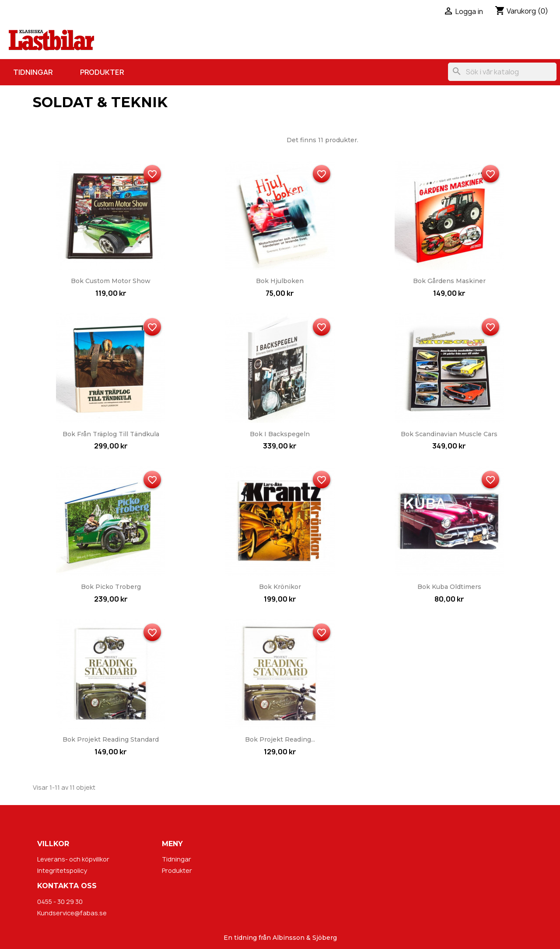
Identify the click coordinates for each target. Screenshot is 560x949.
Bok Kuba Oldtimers (449, 587)
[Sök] (502, 72)
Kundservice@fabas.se (72, 913)
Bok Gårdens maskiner (449, 281)
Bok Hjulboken (280, 281)
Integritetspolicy (62, 870)
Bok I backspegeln (280, 434)
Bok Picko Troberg (111, 587)
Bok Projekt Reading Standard (111, 739)
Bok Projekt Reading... (280, 739)
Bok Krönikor (280, 587)
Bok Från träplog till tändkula (111, 434)
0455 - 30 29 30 (60, 902)
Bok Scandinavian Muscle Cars (449, 434)
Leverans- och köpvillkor (73, 859)
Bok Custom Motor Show (111, 281)
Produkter (102, 72)
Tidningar (33, 72)
